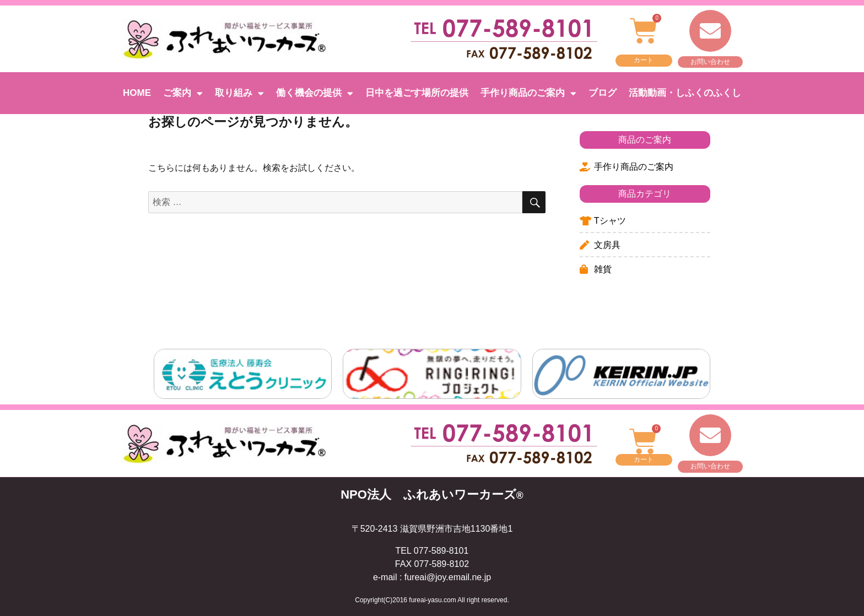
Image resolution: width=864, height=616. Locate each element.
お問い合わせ (710, 62)
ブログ (603, 93)
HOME (137, 93)
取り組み (239, 93)
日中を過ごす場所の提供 (417, 93)
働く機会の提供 (315, 93)
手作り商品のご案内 (528, 93)
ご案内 (183, 93)
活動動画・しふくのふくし (685, 93)
